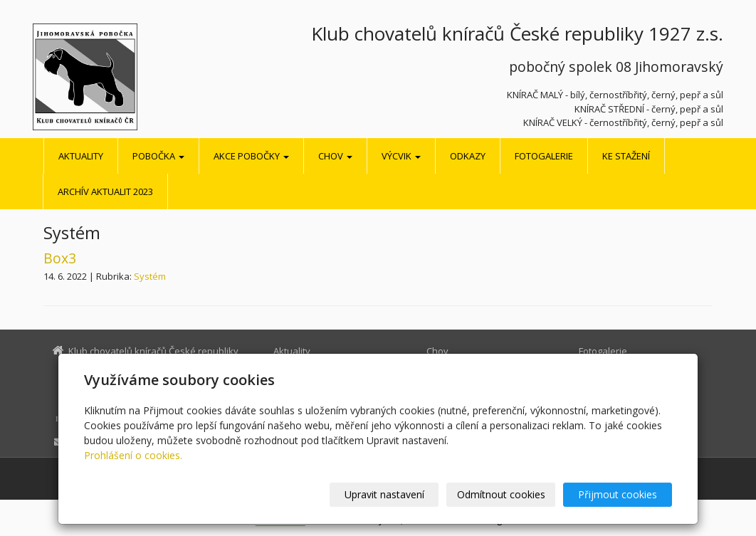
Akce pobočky (251, 156)
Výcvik (401, 156)
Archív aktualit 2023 (105, 191)
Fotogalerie (544, 156)
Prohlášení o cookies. (133, 455)
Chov (335, 156)
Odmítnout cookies (501, 494)
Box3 (60, 258)
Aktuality (81, 156)
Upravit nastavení (384, 494)
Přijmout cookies (618, 494)
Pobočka (158, 156)
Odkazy (468, 156)
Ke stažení (626, 156)
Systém (150, 276)
